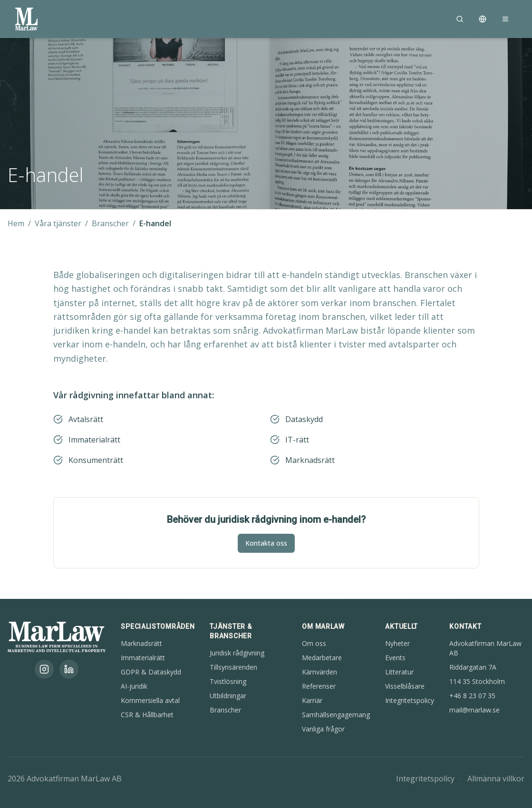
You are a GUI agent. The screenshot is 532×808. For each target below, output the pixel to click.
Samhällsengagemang (336, 715)
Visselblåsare (405, 686)
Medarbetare (322, 658)
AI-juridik (134, 686)
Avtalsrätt (86, 419)
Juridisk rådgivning (237, 653)
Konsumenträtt (96, 460)
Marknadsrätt (310, 460)
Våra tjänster (58, 223)
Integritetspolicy (410, 700)
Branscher (110, 223)
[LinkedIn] (69, 669)
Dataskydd (304, 419)
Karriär (312, 700)
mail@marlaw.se (474, 710)
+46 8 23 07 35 (472, 696)
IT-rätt (297, 440)
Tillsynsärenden (233, 667)
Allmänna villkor (496, 779)
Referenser (319, 686)
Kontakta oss (266, 543)
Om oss (314, 643)
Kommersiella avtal (150, 700)
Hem (16, 223)
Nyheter (397, 643)
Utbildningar (228, 696)
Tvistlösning (228, 681)
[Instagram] (44, 669)
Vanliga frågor (323, 729)
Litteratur (399, 672)
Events (395, 658)
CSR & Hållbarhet (147, 715)
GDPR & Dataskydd (151, 672)
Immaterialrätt (94, 440)
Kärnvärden (319, 672)
